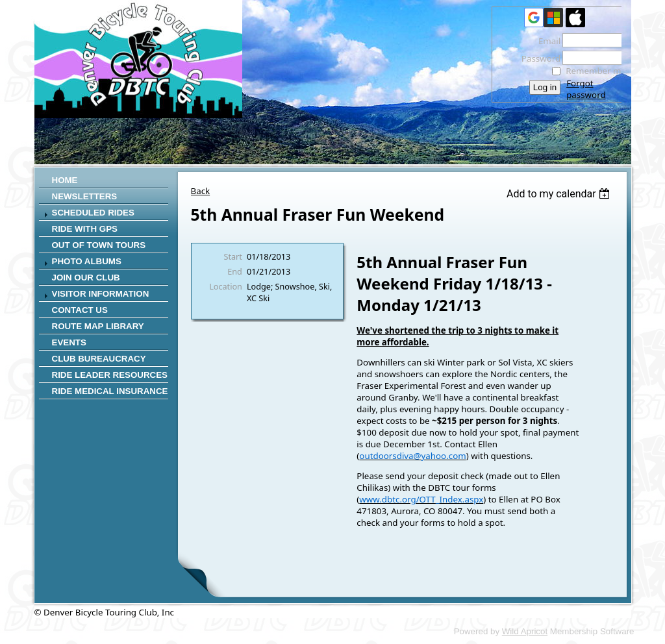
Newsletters (85, 196)
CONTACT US (80, 310)
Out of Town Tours (99, 245)
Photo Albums (87, 261)
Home (65, 180)
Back (201, 191)
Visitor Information (101, 294)
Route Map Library (98, 326)
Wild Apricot (525, 631)
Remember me (596, 71)
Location (226, 286)
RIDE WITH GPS (85, 229)
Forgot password (586, 89)
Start (233, 256)
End (235, 271)
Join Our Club (86, 278)
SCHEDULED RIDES (93, 213)
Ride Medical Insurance (110, 391)
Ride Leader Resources (110, 375)
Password (537, 58)
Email (546, 41)
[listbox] (560, 194)
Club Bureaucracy (99, 359)
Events (69, 342)
